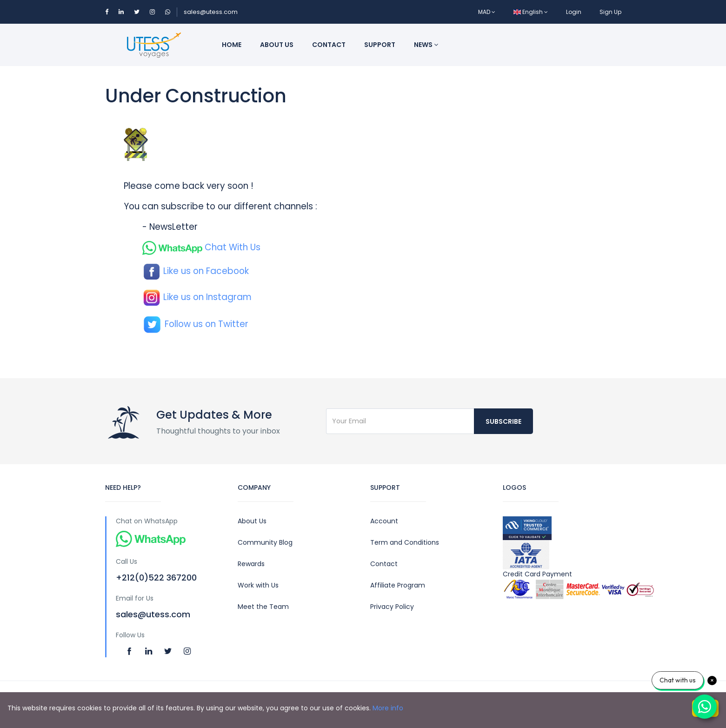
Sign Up (610, 12)
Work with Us (258, 585)
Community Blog (265, 542)
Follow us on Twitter (195, 324)
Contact (329, 45)
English (531, 12)
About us (277, 45)
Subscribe (503, 421)
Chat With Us (201, 247)
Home (232, 45)
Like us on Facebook (196, 271)
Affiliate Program (398, 585)
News (426, 45)
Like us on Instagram (197, 297)
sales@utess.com (211, 12)
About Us (252, 521)
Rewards (251, 564)
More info (388, 708)
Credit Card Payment (562, 585)
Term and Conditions (405, 542)
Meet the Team (263, 607)
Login (574, 12)
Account (384, 521)
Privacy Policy (392, 607)
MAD (487, 12)
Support (380, 45)
